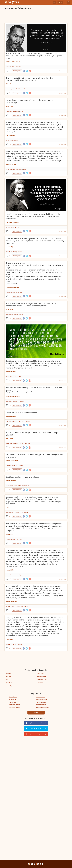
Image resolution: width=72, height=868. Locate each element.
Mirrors (15, 292)
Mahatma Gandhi (41, 702)
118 (10, 144)
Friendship (15, 140)
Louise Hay (10, 247)
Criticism (20, 252)
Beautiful (21, 314)
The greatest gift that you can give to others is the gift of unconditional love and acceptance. (30, 79)
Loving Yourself (10, 466)
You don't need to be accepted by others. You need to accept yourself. (32, 434)
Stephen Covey (11, 164)
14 (10, 115)
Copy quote (17, 71)
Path (15, 539)
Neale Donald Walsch (13, 287)
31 (10, 490)
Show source (62, 71)
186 (10, 318)
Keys (21, 111)
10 (10, 296)
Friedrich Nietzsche (14, 705)
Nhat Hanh (10, 309)
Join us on (36, 723)
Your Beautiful (26, 443)
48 (10, 447)
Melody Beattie (11, 371)
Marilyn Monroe (41, 705)
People (22, 401)
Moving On (20, 575)
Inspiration (9, 401)
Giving (15, 252)
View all (36, 713)
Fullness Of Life (16, 421)
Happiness (9, 111)
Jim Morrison (10, 135)
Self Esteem (9, 443)
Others (42, 679)
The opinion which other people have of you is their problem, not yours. (34, 389)
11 (10, 71)
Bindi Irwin (10, 438)
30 (10, 648)
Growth (20, 292)
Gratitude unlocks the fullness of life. (22, 413)
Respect (8, 227)
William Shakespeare (42, 707)
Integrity (17, 227)
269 (10, 231)
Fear (12, 227)
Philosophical (18, 606)
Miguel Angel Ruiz (12, 461)
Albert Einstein (13, 697)
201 (10, 380)
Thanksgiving (10, 486)
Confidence (17, 512)
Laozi (8, 507)
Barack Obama (41, 697)
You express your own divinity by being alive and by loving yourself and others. (35, 456)
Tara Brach (9, 534)
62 (10, 516)
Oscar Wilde (12, 702)
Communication (11, 169)
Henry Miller (10, 570)
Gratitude (9, 67)
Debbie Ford (10, 639)
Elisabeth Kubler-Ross (13, 396)
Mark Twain (12, 700)
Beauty (16, 314)
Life (11, 140)
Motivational (21, 89)
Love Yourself (17, 443)
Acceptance (18, 67)
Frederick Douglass (12, 222)
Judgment (19, 539)
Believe (8, 644)
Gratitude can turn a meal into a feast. (22, 477)
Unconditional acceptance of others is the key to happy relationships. (30, 101)
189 (10, 405)
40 (10, 256)
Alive (17, 466)
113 (10, 579)
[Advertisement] (36, 16)
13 (10, 543)
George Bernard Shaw (15, 707)
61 (10, 93)
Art (13, 67)
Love (7, 89)
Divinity (21, 466)
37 (10, 425)
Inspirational (13, 89)
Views (25, 169)
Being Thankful (26, 421)
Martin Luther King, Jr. (13, 62)
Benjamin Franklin (42, 700)
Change (19, 376)
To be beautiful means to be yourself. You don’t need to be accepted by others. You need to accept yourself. (31, 305)
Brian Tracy (10, 84)
